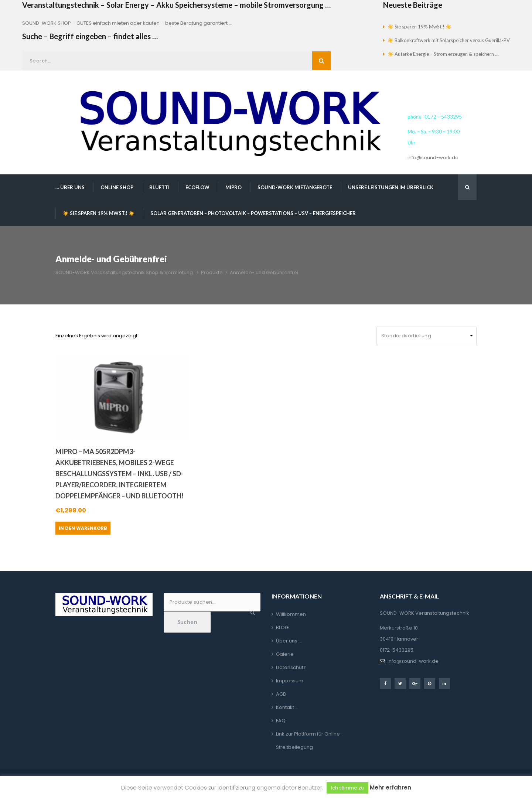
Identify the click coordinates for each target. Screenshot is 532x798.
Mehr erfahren (391, 787)
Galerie (285, 654)
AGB (281, 694)
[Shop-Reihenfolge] (427, 336)
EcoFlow (197, 187)
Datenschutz (291, 667)
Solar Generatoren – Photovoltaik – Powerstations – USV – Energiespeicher (253, 213)
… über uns (70, 187)
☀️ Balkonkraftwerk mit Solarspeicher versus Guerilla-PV (449, 40)
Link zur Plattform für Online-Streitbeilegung (309, 741)
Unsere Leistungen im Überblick (391, 187)
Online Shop (117, 187)
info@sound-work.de (433, 158)
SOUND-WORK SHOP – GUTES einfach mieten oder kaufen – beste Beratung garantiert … (127, 23)
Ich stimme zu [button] (347, 788)
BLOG (282, 628)
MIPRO (233, 187)
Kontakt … (287, 707)
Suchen (187, 622)
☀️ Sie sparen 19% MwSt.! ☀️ (420, 27)
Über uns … (289, 641)
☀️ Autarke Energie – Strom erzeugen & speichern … (443, 54)
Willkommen (291, 614)
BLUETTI (159, 187)
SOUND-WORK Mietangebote (295, 187)
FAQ (281, 721)
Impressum (290, 681)
